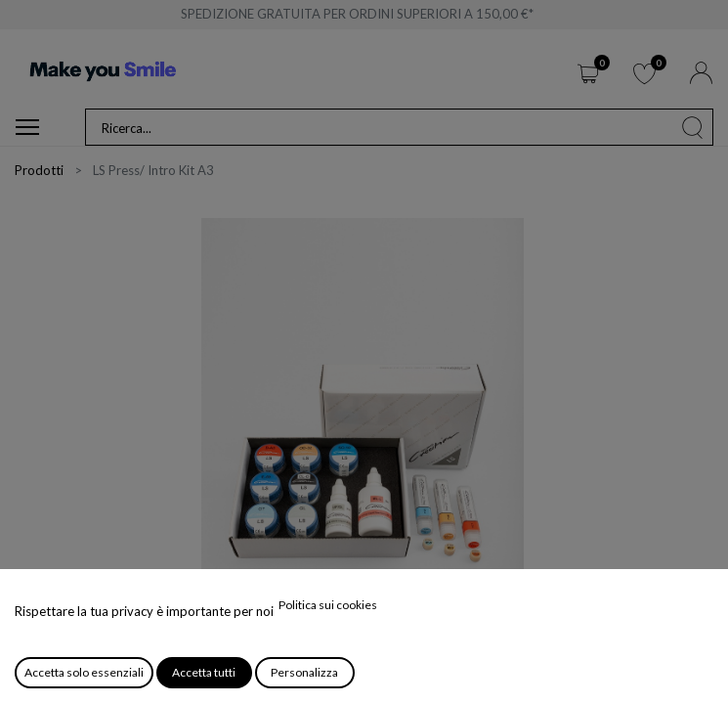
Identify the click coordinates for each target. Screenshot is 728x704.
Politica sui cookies (328, 605)
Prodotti (39, 170)
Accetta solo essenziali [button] (84, 672)
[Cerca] (693, 127)
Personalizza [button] (304, 672)
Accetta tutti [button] (204, 672)
